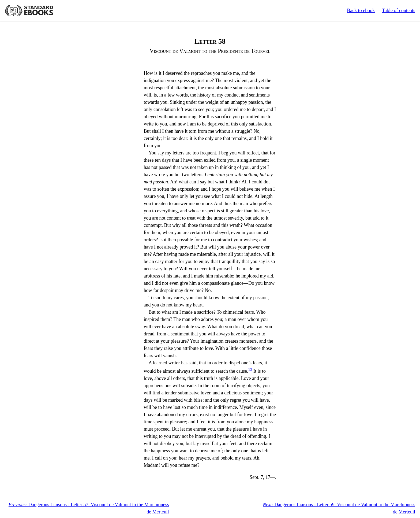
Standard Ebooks (29, 10)
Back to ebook (361, 10)
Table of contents (399, 10)
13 (250, 369)
